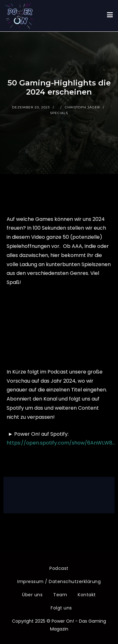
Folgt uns (61, 608)
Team (60, 595)
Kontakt (87, 595)
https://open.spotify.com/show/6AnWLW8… (61, 443)
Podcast (59, 568)
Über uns (32, 595)
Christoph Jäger (82, 107)
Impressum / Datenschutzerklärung (59, 581)
